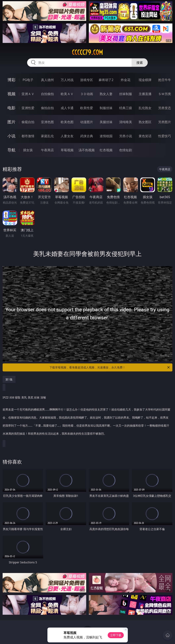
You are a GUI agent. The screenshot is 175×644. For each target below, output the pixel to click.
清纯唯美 (126, 122)
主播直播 (145, 94)
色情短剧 (126, 150)
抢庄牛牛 (165, 80)
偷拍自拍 (47, 108)
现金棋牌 (145, 80)
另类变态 (165, 108)
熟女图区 (145, 122)
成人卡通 (67, 108)
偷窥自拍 (28, 122)
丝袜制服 (126, 94)
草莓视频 (67, 150)
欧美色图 (67, 122)
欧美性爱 (87, 108)
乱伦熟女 (145, 108)
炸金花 (126, 80)
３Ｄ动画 (87, 94)
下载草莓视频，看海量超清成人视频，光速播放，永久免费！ (110, 367)
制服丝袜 (106, 108)
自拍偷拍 (47, 94)
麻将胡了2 (106, 80)
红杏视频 (106, 150)
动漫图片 (87, 122)
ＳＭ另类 (165, 94)
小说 (11, 136)
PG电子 (28, 80)
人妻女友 (67, 136)
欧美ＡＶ (67, 94)
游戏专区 (87, 80)
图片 (11, 122)
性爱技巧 (165, 136)
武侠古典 (87, 136)
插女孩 (28, 150)
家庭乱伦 (47, 136)
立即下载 (116, 635)
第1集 (9, 379)
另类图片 (165, 122)
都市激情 (28, 136)
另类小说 (126, 136)
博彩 (11, 80)
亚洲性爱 (28, 108)
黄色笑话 (145, 136)
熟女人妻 (106, 94)
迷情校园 (106, 136)
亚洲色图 (47, 122)
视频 (11, 94)
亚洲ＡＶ (28, 94)
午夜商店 (47, 150)
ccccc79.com (87, 52)
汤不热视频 (87, 150)
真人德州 (47, 80)
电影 (11, 108)
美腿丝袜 (106, 122)
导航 (11, 150)
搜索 (140, 63)
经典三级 (126, 108)
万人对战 (67, 80)
